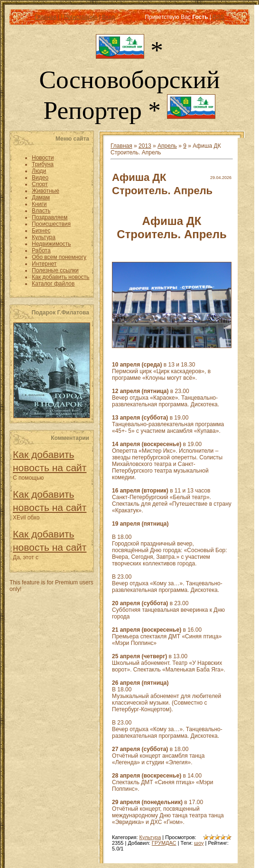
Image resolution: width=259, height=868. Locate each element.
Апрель (167, 146)
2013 (145, 146)
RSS (218, 17)
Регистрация (81, 17)
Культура (150, 837)
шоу (199, 843)
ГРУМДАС (164, 843)
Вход (108, 17)
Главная (46, 17)
